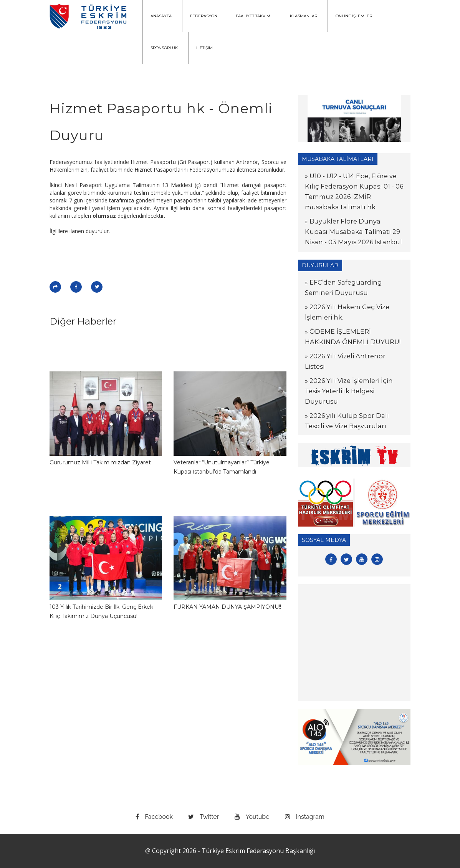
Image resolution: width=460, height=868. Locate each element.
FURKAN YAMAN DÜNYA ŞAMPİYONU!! (227, 607)
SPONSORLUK (164, 48)
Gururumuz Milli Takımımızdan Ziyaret (100, 462)
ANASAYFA (161, 16)
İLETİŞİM (204, 48)
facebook (154, 817)
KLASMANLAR (304, 16)
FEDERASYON (204, 16)
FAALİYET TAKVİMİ (254, 16)
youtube (252, 817)
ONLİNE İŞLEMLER (354, 16)
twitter (204, 817)
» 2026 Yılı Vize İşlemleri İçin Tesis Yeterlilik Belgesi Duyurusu (350, 391)
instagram (305, 817)
